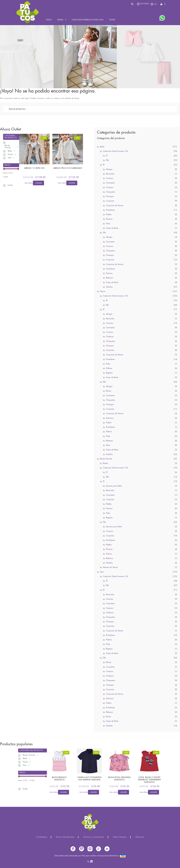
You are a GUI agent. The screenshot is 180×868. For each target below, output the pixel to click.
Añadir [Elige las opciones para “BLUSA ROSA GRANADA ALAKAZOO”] (123, 792)
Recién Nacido (8, 147)
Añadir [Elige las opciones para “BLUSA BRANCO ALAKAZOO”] (63, 792)
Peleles (109, 215)
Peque (10, 154)
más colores (29, 183)
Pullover (109, 368)
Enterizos (110, 418)
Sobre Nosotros (120, 837)
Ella (107, 160)
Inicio (49, 20)
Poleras (109, 432)
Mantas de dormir (110, 567)
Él (107, 156)
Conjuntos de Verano (115, 206)
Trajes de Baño (112, 228)
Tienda (60, 20)
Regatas (109, 373)
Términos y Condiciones (94, 837)
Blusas (109, 391)
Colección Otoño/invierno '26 (115, 468)
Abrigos (109, 169)
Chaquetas (110, 192)
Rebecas (109, 278)
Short (108, 445)
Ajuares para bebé (114, 486)
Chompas (110, 196)
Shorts (108, 717)
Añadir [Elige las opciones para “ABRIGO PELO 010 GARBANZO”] (72, 183)
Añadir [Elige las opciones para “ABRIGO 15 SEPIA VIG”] (38, 183)
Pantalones (110, 210)
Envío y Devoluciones (65, 837)
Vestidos (109, 287)
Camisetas (110, 183)
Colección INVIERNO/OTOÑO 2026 (88, 20)
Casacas (110, 188)
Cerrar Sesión (162, 4)
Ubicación (140, 837)
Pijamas (109, 219)
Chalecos (110, 337)
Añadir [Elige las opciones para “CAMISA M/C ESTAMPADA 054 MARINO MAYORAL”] (93, 792)
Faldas (109, 423)
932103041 (143, 4)
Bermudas (110, 174)
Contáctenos (42, 837)
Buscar (132, 4)
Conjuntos (110, 201)
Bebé (10, 151)
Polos (108, 224)
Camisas (110, 178)
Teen (10, 158)
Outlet (112, 20)
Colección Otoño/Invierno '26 (115, 151)
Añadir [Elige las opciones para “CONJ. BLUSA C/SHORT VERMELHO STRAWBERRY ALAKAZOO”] (153, 792)
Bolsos (105, 463)
